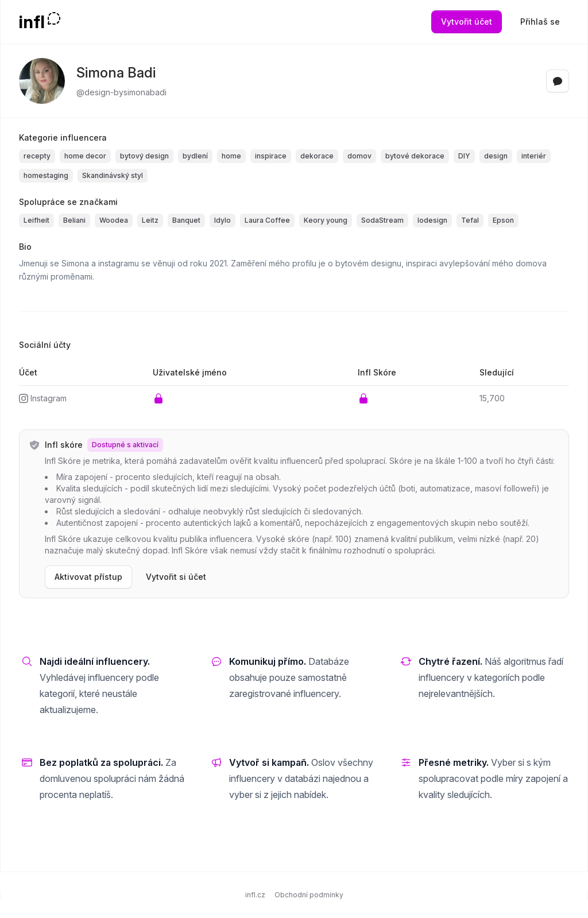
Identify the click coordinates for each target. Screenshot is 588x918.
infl (32, 22)
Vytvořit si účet (176, 577)
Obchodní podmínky (309, 895)
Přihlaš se (540, 22)
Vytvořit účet (467, 22)
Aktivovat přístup (88, 577)
